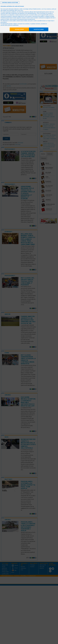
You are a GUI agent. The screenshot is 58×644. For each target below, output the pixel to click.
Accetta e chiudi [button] (39, 29)
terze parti (21, 12)
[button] (10, 3)
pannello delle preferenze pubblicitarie (10, 25)
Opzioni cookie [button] (19, 29)
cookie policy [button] (20, 10)
